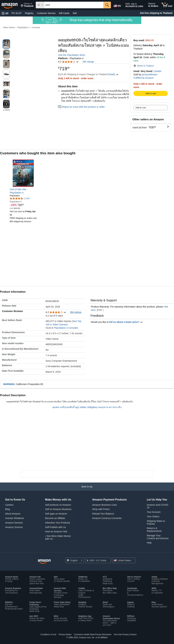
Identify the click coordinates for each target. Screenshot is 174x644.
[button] (27, 5)
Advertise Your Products (58, 523)
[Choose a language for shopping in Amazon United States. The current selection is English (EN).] (117, 5)
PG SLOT (17, 13)
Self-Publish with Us (56, 527)
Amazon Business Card (104, 505)
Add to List (141, 108)
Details (158, 71)
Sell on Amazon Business (58, 509)
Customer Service (46, 13)
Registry (29, 13)
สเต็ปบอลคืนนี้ (67, 407)
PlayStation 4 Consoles (66, 328)
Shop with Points (101, 509)
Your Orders (153, 516)
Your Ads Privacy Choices (125, 634)
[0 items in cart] (167, 5)
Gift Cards (64, 13)
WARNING (9, 384)
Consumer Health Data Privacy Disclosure (93, 634)
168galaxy (92, 407)
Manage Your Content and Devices (158, 537)
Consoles (36, 27)
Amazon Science (14, 527)
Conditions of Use (48, 634)
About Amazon (13, 514)
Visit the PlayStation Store (72, 55)
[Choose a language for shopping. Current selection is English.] (75, 560)
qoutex (56, 407)
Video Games (9, 27)
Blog (8, 509)
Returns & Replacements (154, 530)
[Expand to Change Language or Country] (81, 561)
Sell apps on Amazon (56, 514)
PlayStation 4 (23, 27)
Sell (75, 13)
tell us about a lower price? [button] (126, 322)
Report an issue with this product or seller (81, 107)
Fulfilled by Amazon (144, 78)
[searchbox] (74, 5)
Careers (9, 505)
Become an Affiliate (55, 518)
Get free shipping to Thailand (156, 13)
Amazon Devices (14, 523)
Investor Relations (15, 518)
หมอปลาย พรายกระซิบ (110, 407)
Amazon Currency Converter (107, 518)
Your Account (154, 512)
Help (149, 543)
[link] (23, 191)
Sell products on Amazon (58, 505)
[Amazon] (10, 5)
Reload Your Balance (103, 514)
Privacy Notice (65, 634)
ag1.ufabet (81, 407)
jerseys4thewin (150, 74)
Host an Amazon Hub (56, 531)
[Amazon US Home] (44, 562)
